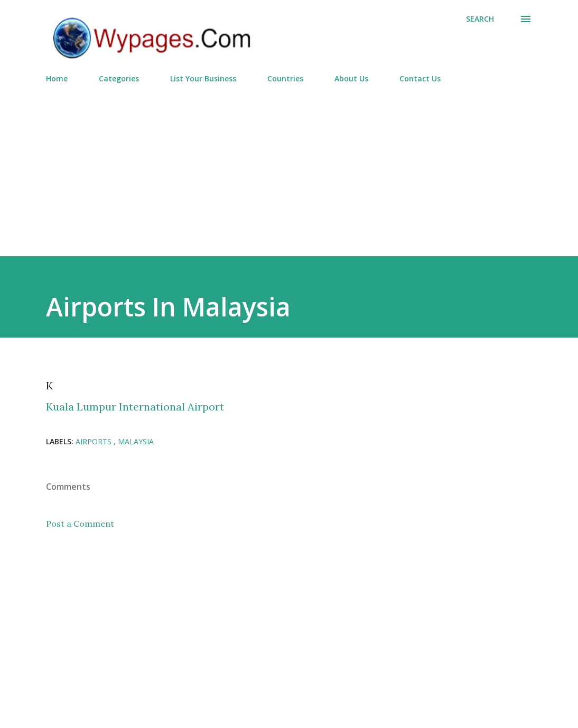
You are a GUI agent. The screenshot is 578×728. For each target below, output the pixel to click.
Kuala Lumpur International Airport (135, 407)
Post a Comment (80, 524)
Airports (95, 441)
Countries (285, 78)
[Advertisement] (289, 165)
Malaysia (136, 441)
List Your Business (203, 78)
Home (57, 78)
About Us (351, 78)
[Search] (480, 19)
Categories (119, 78)
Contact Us (420, 78)
